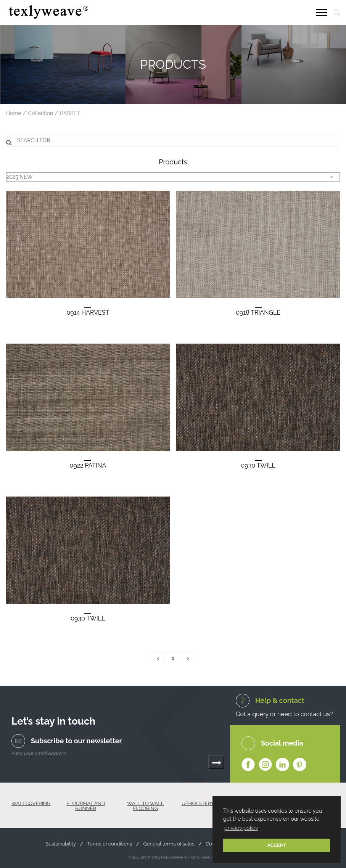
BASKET (70, 113)
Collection (40, 113)
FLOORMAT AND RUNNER (86, 806)
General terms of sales (169, 844)
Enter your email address (39, 753)
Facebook (248, 765)
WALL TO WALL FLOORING (145, 806)
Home (14, 113)
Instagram (265, 765)
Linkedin (282, 765)
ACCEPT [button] (277, 845)
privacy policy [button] (241, 828)
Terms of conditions (110, 844)
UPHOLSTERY (198, 804)
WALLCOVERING (31, 804)
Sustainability (61, 844)
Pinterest (300, 765)
